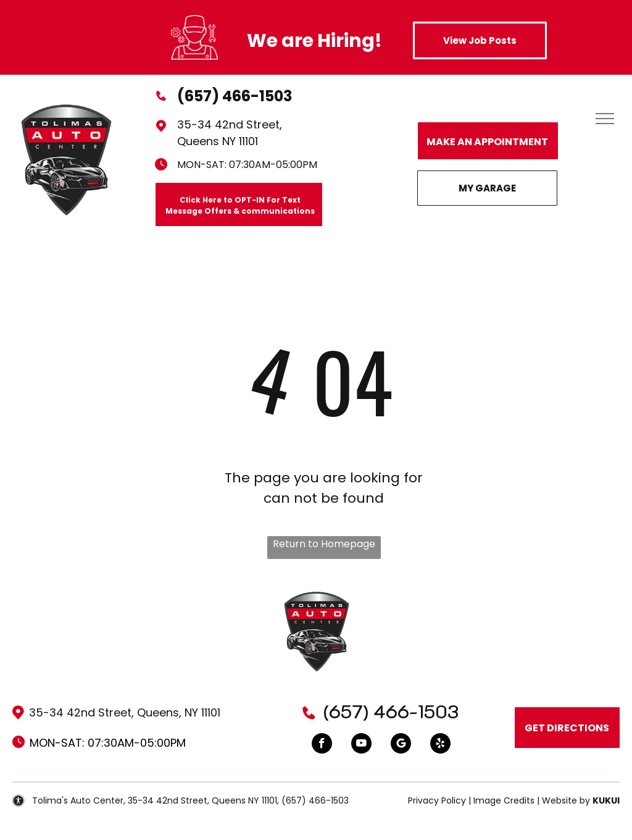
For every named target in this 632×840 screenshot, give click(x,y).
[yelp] (440, 745)
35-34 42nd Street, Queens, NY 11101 (125, 712)
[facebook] (322, 745)
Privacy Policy (437, 800)
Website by (566, 800)
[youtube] (361, 745)
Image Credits (504, 800)
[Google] (401, 745)
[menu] (605, 119)
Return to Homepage (324, 544)
